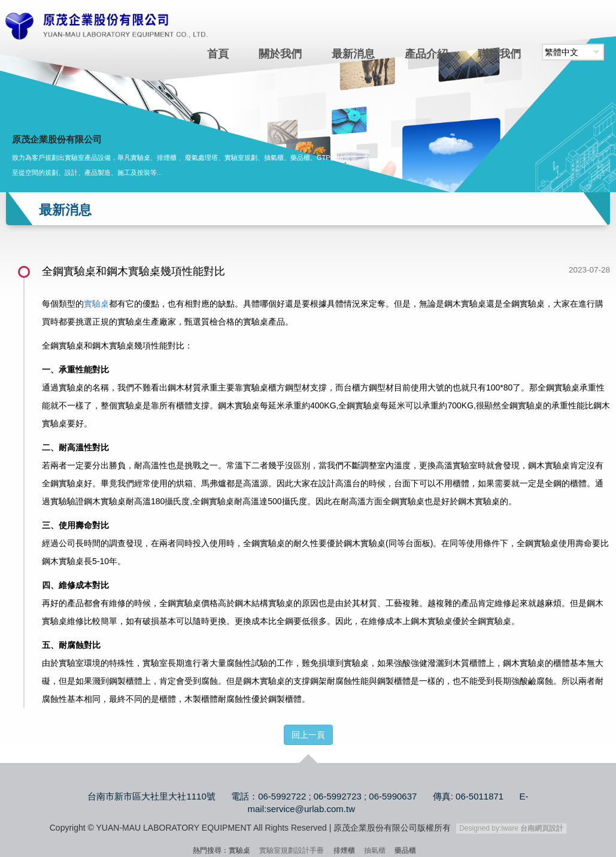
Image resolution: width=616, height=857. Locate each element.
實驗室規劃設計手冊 (292, 850)
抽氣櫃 (375, 850)
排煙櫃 (344, 850)
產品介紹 (426, 54)
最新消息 (353, 54)
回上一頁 (308, 735)
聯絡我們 (499, 54)
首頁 (218, 54)
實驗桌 (96, 304)
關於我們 (280, 54)
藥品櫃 (405, 850)
